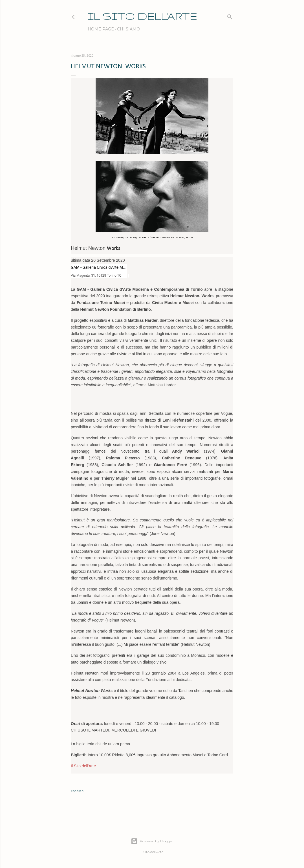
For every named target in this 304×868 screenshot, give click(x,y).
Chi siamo (128, 29)
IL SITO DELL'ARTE (142, 16)
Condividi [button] (78, 791)
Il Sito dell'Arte (83, 766)
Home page (101, 29)
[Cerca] (230, 16)
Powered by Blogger (152, 841)
